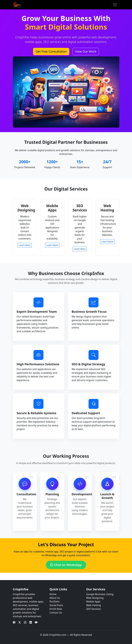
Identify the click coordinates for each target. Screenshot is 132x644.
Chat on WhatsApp (66, 565)
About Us (55, 598)
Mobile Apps (93, 602)
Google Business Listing (100, 594)
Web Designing (95, 598)
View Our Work (86, 51)
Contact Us (56, 613)
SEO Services (94, 609)
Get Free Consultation (51, 51)
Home (53, 594)
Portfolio (55, 602)
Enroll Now (56, 609)
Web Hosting (94, 605)
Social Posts (56, 605)
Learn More (25, 245)
